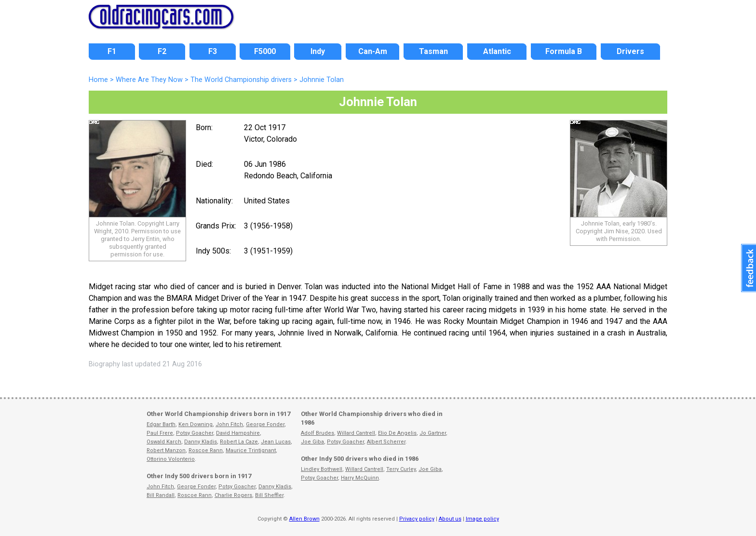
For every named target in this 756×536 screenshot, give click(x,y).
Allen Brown (304, 519)
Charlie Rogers (233, 495)
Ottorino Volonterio (171, 459)
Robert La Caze (239, 442)
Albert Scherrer (386, 442)
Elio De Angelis (397, 433)
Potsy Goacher (195, 433)
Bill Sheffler (269, 495)
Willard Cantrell (356, 433)
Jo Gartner (433, 433)
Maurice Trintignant (251, 450)
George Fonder (265, 424)
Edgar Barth (161, 424)
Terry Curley (401, 469)
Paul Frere (160, 433)
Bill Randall (161, 495)
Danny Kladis (201, 442)
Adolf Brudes (317, 433)
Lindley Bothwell (322, 469)
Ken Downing (196, 424)
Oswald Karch (164, 442)
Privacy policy (417, 519)
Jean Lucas (276, 442)
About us (450, 519)
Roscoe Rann (206, 450)
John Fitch (229, 424)
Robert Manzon (166, 450)
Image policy (482, 519)
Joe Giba (312, 442)
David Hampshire (238, 433)
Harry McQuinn (360, 478)
